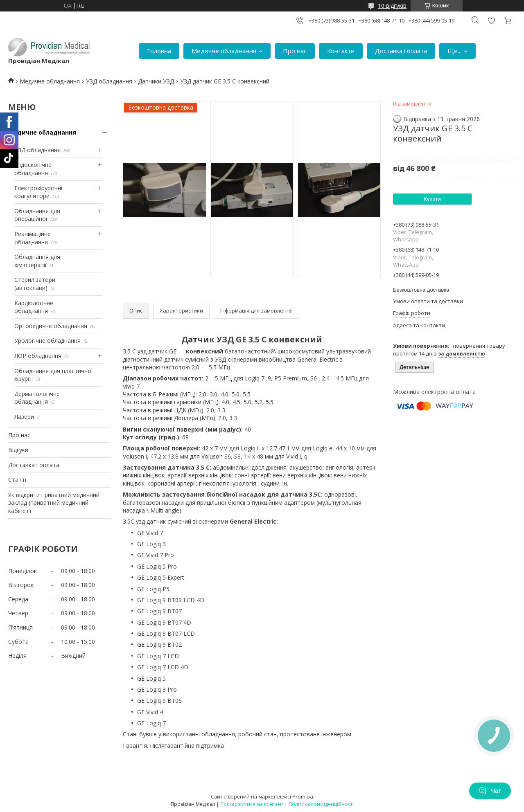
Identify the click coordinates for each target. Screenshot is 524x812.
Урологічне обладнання (47, 341)
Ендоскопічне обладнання (33, 169)
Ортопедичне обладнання (51, 326)
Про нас (295, 51)
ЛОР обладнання (38, 356)
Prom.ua (303, 796)
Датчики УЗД (156, 81)
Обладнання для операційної (37, 215)
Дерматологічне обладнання (37, 398)
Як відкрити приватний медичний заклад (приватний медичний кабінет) (54, 503)
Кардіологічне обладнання (34, 307)
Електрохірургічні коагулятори (38, 192)
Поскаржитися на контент (252, 804)
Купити (432, 199)
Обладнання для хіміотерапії (37, 261)
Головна (159, 51)
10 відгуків (392, 6)
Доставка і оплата (401, 51)
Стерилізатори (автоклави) (35, 284)
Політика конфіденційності (321, 804)
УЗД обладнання (109, 81)
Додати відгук (491, 21)
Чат (490, 791)
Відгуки (18, 450)
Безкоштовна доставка (421, 290)
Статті (17, 480)
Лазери (24, 417)
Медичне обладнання (224, 51)
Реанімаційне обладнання (33, 238)
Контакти (341, 51)
